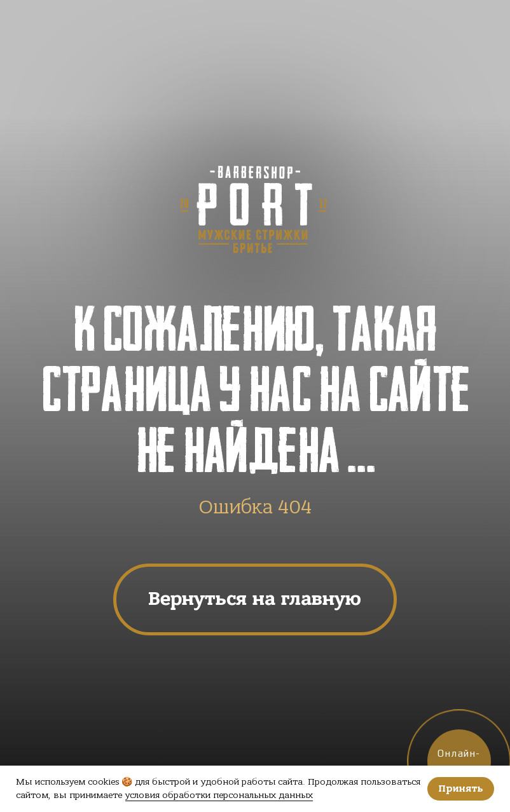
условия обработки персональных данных (219, 795)
